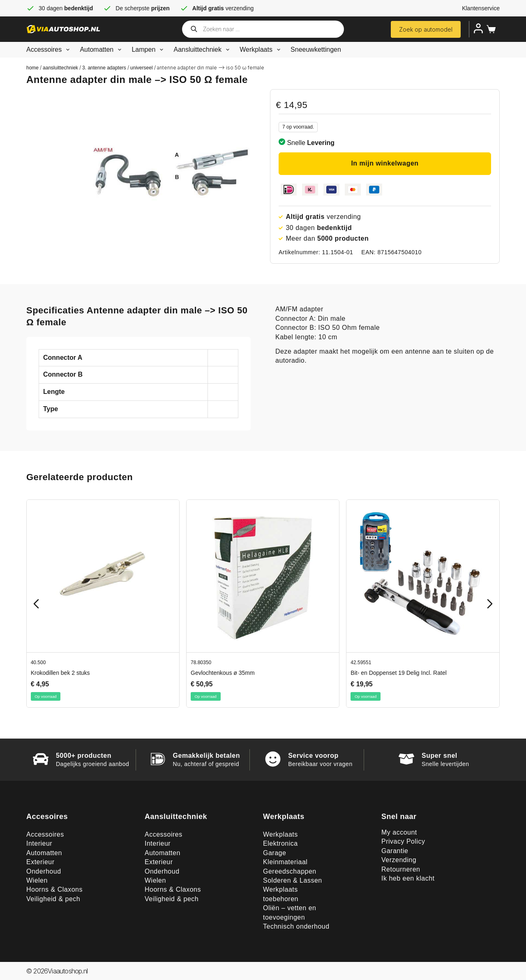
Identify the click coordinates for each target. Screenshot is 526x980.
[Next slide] (490, 604)
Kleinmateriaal (285, 862)
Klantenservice (481, 8)
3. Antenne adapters (104, 68)
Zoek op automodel (426, 29)
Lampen (149, 50)
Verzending (399, 860)
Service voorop (313, 756)
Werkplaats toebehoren (281, 894)
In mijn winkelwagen (385, 163)
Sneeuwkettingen (316, 49)
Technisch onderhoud (296, 926)
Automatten (102, 50)
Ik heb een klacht (408, 878)
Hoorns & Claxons (54, 889)
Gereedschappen (290, 871)
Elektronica (280, 843)
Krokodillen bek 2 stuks (60, 673)
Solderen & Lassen (293, 880)
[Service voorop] (273, 759)
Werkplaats (262, 50)
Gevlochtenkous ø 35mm (223, 673)
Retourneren (401, 869)
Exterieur (40, 862)
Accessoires (50, 50)
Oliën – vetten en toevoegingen (290, 912)
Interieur (39, 843)
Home (32, 68)
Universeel (142, 68)
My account (399, 832)
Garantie (395, 851)
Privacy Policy (403, 841)
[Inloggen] (478, 28)
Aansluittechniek (203, 50)
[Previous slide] (36, 604)
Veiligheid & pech (53, 899)
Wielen (37, 880)
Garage (275, 853)
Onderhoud (44, 871)
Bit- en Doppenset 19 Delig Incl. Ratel (398, 673)
